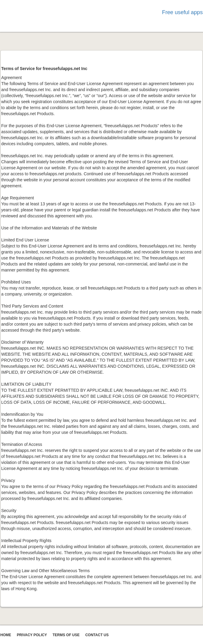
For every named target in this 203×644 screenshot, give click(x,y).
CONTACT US (97, 635)
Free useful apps (182, 12)
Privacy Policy (32, 635)
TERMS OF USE (66, 635)
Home (6, 635)
